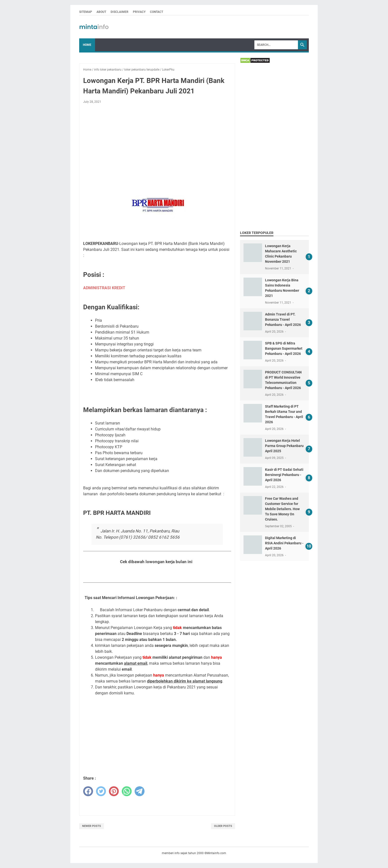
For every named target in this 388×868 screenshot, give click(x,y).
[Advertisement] (157, 144)
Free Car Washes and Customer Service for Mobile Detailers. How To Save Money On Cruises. (282, 509)
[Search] (276, 45)
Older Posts (223, 826)
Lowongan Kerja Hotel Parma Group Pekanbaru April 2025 (284, 446)
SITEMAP (86, 12)
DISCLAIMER (120, 12)
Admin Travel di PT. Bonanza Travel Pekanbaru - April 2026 (283, 319)
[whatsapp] (127, 791)
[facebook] (88, 791)
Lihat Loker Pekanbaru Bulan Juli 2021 (157, 574)
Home (87, 45)
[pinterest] (114, 791)
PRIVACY (139, 12)
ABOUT (101, 12)
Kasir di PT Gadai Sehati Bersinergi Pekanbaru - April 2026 (284, 475)
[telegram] (140, 791)
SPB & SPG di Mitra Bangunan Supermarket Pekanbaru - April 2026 (284, 348)
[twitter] (101, 791)
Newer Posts (92, 826)
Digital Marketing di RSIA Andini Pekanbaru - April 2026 (284, 543)
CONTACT (157, 12)
